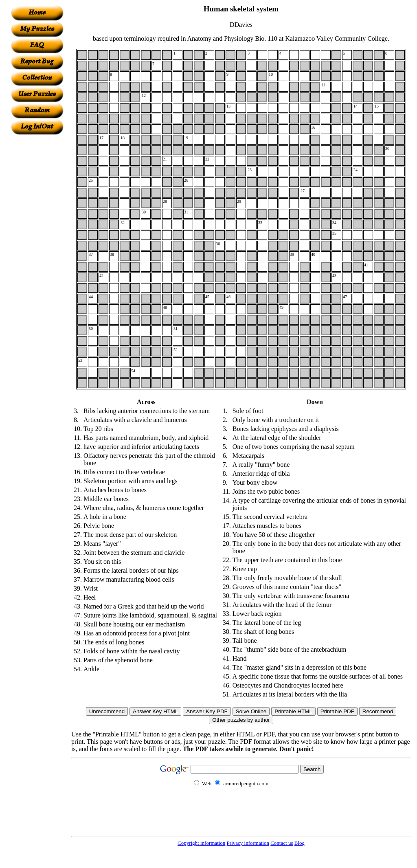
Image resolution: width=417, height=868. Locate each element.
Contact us (282, 843)
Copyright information (201, 843)
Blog (300, 843)
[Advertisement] (37, 257)
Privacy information (248, 843)
